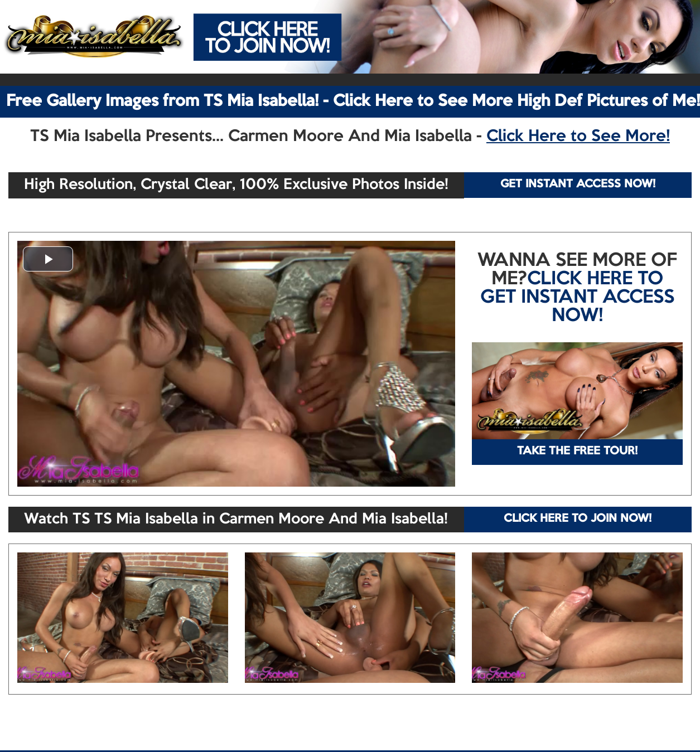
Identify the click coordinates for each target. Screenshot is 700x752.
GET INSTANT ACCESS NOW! (578, 185)
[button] (48, 259)
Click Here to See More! (578, 137)
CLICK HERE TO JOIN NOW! (578, 519)
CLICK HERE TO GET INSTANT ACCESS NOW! (577, 298)
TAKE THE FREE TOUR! (577, 452)
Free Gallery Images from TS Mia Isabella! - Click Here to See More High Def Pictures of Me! (353, 101)
